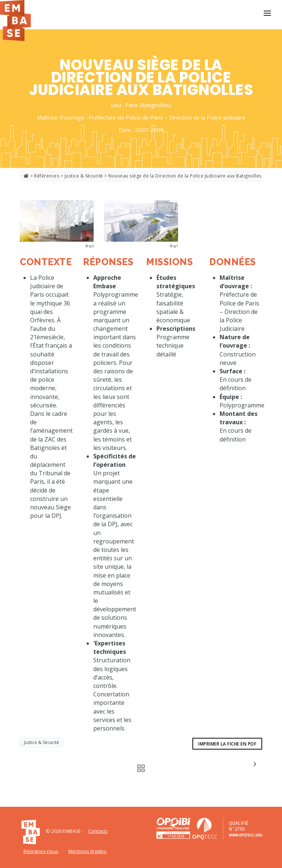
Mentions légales (87, 851)
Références (47, 176)
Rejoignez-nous (41, 851)
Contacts (98, 831)
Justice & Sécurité (84, 176)
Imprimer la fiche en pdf (227, 744)
